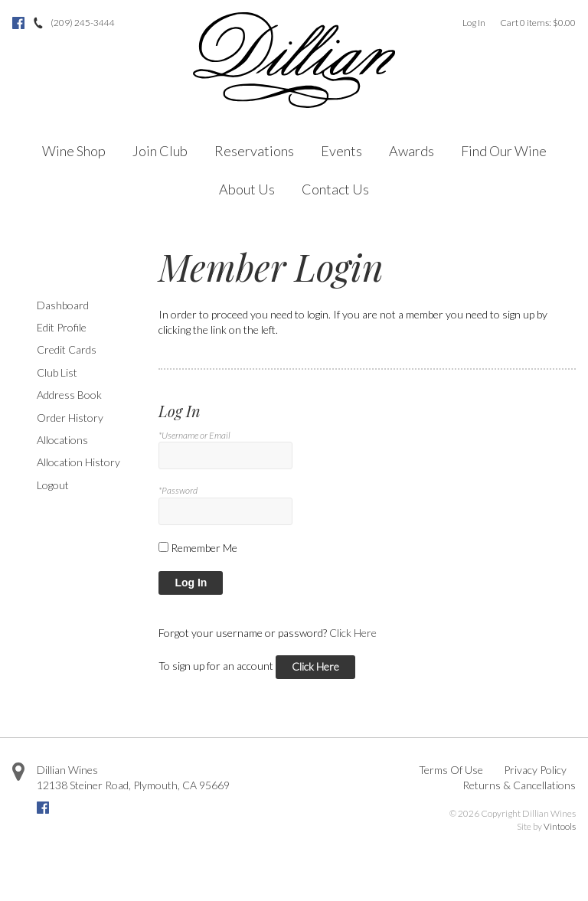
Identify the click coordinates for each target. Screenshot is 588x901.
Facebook (18, 23)
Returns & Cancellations (519, 785)
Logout (53, 485)
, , (133, 785)
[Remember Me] (163, 547)
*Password (178, 490)
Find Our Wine (504, 151)
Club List (57, 372)
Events (341, 151)
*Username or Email (194, 435)
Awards (412, 151)
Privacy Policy (535, 770)
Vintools (560, 826)
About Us (247, 189)
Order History (70, 418)
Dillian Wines (67, 770)
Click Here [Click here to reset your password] (353, 633)
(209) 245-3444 (83, 23)
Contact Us (335, 189)
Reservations (254, 151)
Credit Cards (67, 349)
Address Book (69, 395)
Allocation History (78, 462)
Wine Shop (74, 151)
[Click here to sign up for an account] (315, 667)
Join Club (160, 151)
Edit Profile (62, 327)
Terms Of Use (451, 770)
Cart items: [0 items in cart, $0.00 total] (538, 23)
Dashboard (63, 305)
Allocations (62, 440)
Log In (474, 23)
